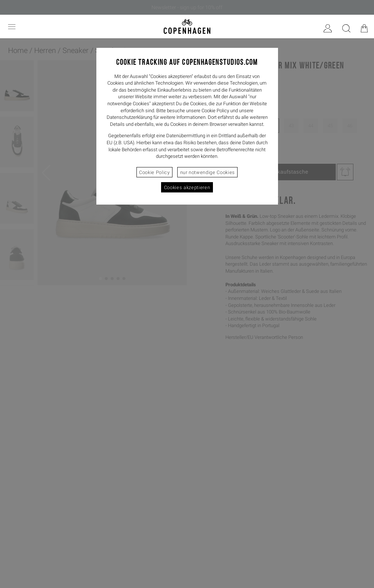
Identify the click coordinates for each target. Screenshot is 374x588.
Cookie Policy (154, 172)
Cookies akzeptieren (187, 187)
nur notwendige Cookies (208, 172)
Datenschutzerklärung (129, 117)
